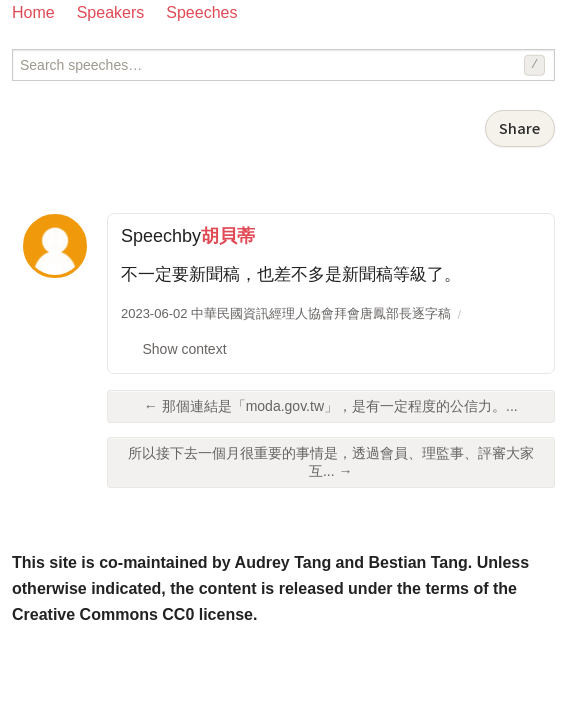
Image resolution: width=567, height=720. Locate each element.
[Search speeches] (283, 65)
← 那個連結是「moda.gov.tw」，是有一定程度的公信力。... (331, 406)
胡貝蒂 (228, 236)
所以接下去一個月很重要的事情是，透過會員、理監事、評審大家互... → (331, 462)
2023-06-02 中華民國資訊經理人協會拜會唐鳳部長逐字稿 (286, 313)
